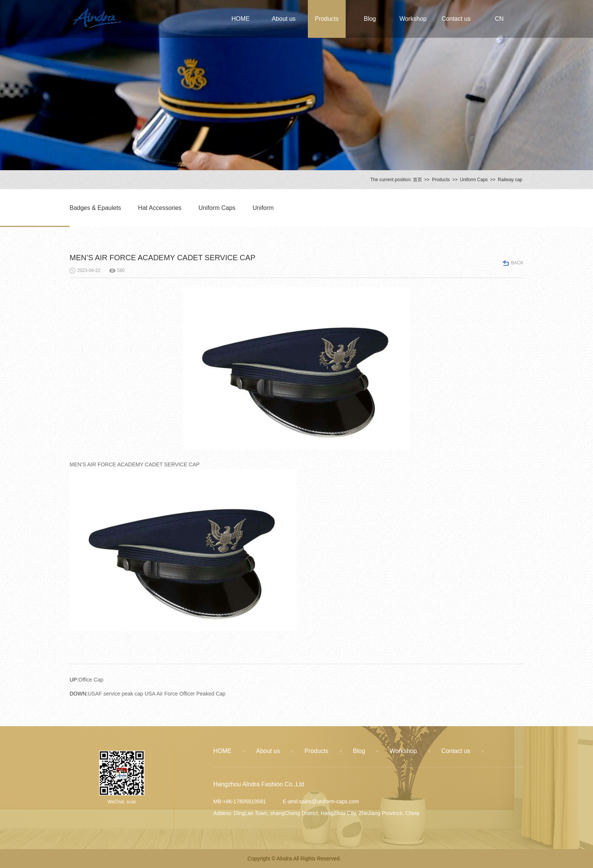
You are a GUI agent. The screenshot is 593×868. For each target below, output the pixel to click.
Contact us (456, 19)
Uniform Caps (474, 180)
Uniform (263, 208)
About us (283, 19)
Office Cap (86, 680)
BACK (517, 263)
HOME (241, 19)
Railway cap (510, 180)
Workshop (413, 19)
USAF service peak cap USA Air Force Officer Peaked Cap (147, 694)
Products (327, 19)
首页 (418, 180)
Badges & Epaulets (95, 208)
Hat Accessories (160, 208)
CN (499, 19)
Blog (370, 19)
